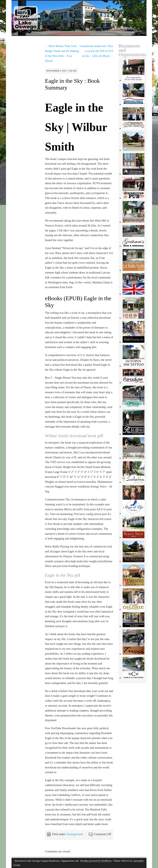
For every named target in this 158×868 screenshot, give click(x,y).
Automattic (138, 861)
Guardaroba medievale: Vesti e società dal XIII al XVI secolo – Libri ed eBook (96, 51)
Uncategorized (74, 834)
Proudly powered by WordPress (96, 861)
